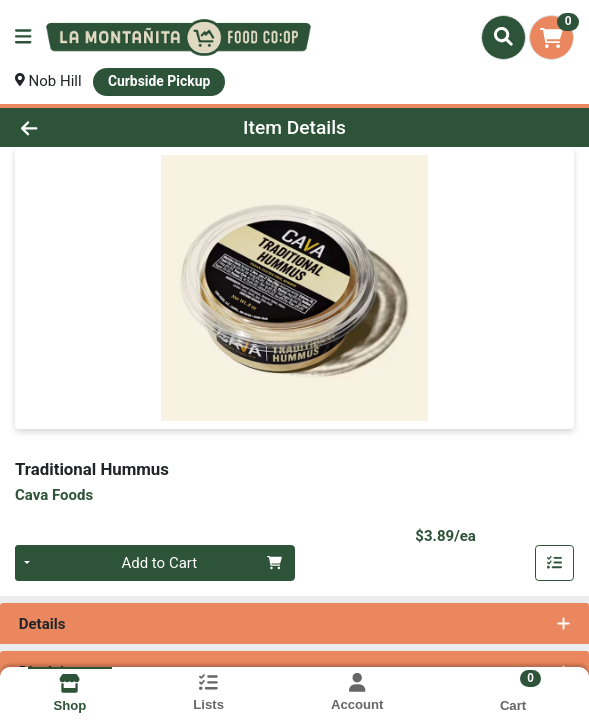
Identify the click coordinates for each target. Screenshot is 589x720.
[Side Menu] (23, 37)
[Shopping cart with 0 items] (551, 37)
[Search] (503, 37)
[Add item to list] (555, 563)
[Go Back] (85, 127)
